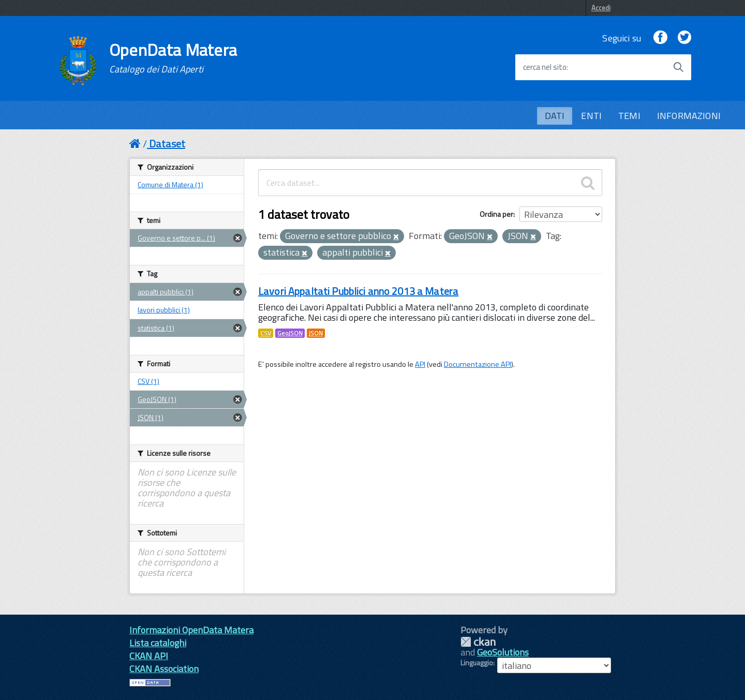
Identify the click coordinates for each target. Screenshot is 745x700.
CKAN (478, 642)
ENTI (591, 116)
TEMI (629, 116)
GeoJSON (290, 333)
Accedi (601, 8)
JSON (316, 333)
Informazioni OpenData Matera (191, 630)
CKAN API (149, 656)
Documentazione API (478, 364)
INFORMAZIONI (689, 116)
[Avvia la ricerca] (678, 67)
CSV (266, 333)
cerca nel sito (545, 67)
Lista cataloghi (158, 643)
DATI (555, 116)
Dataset (167, 144)
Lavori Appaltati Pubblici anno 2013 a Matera (358, 291)
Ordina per (496, 214)
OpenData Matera (173, 58)
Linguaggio (477, 663)
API (420, 364)
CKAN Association (164, 669)
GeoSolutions (503, 652)
